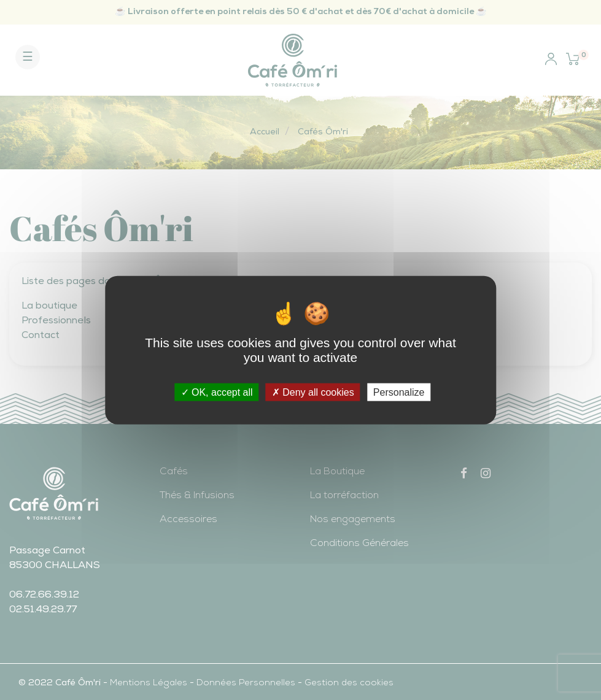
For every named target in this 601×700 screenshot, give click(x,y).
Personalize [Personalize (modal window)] (399, 392)
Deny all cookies (313, 392)
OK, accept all (217, 392)
